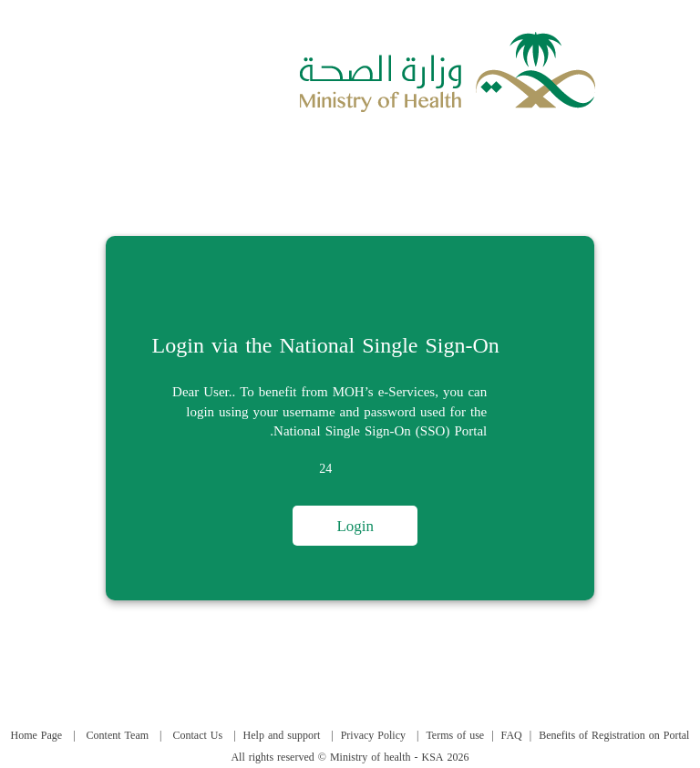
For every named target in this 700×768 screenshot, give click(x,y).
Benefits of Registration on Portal (614, 735)
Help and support (282, 735)
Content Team (118, 735)
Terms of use (455, 735)
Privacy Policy (373, 735)
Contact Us (198, 735)
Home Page (37, 735)
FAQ (512, 735)
